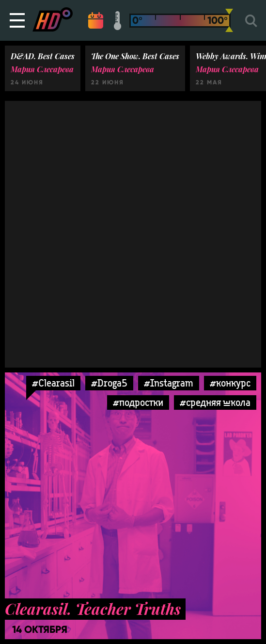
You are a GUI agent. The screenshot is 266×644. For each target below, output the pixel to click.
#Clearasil (53, 383)
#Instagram (169, 383)
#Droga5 (109, 383)
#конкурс (230, 383)
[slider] (229, 20)
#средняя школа (215, 402)
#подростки (138, 402)
